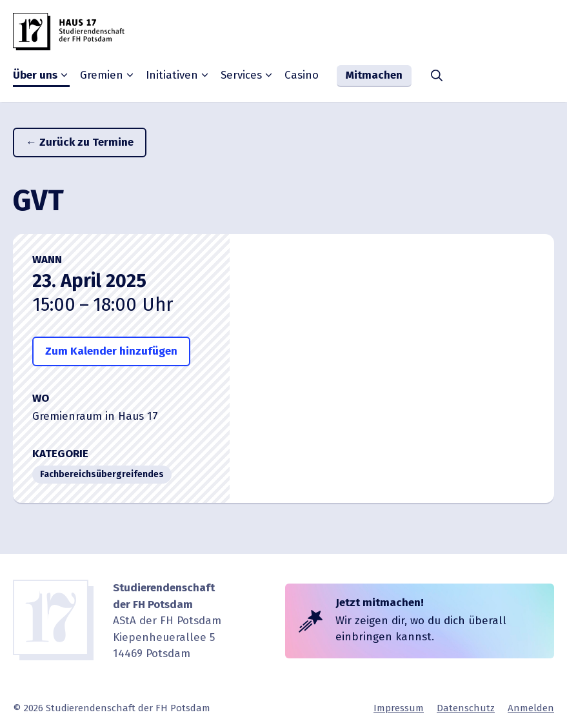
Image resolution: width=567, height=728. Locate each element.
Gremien (108, 75)
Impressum (399, 708)
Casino (302, 75)
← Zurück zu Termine (80, 142)
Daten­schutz (466, 708)
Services (247, 75)
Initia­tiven (178, 75)
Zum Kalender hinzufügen (111, 351)
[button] (437, 76)
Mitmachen (374, 75)
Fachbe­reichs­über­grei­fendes (102, 474)
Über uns (41, 75)
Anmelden (531, 708)
